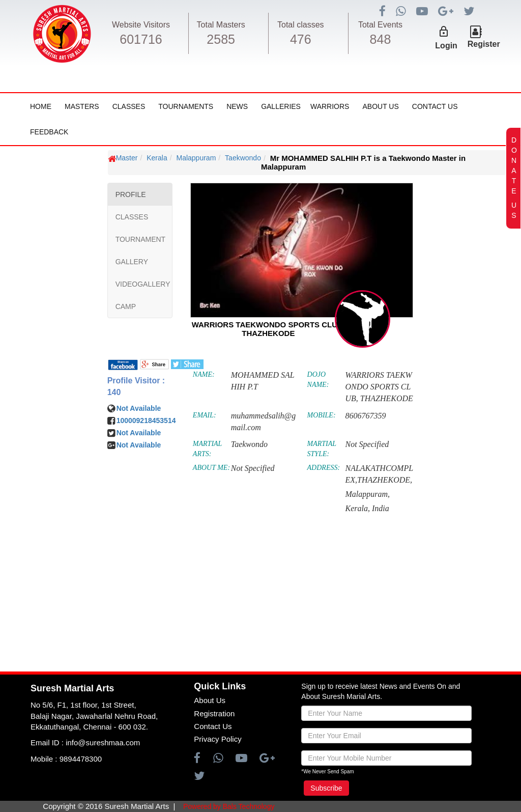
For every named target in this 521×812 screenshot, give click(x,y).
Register (484, 44)
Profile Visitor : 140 (136, 386)
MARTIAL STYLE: (322, 449)
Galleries (281, 106)
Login (446, 46)
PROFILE (131, 194)
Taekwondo (243, 158)
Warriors (330, 106)
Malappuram (196, 158)
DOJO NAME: (318, 380)
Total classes (301, 25)
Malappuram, (367, 494)
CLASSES (132, 217)
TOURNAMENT (141, 239)
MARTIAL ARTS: (207, 449)
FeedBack (49, 132)
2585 (221, 39)
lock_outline (444, 32)
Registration (214, 713)
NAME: (204, 374)
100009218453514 (146, 421)
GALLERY (132, 262)
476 (301, 39)
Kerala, (357, 508)
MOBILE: (322, 415)
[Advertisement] (69, 460)
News (237, 106)
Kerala (157, 158)
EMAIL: (205, 415)
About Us (380, 106)
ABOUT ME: (211, 468)
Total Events (380, 25)
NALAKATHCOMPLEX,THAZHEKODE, (379, 474)
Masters (82, 106)
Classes (129, 106)
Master (127, 158)
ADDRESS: (324, 468)
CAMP (126, 306)
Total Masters (221, 25)
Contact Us (435, 106)
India (381, 508)
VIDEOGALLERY (143, 284)
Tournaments (186, 106)
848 (381, 39)
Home (41, 106)
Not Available (139, 408)
